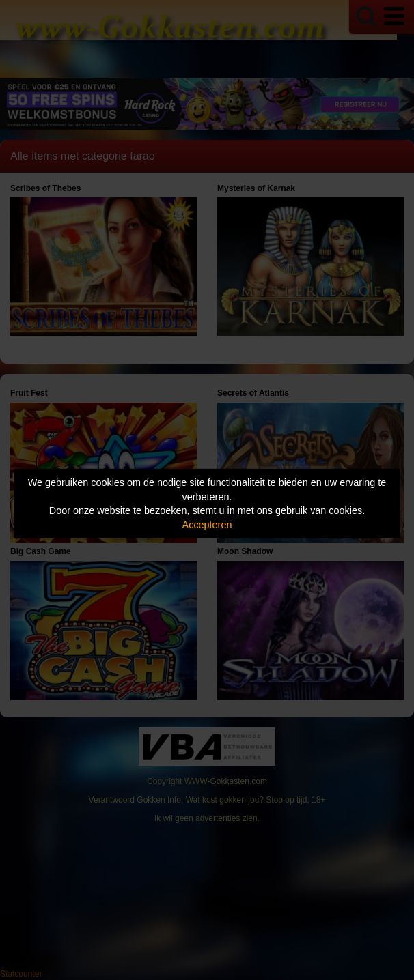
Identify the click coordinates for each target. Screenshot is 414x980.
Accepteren (207, 525)
